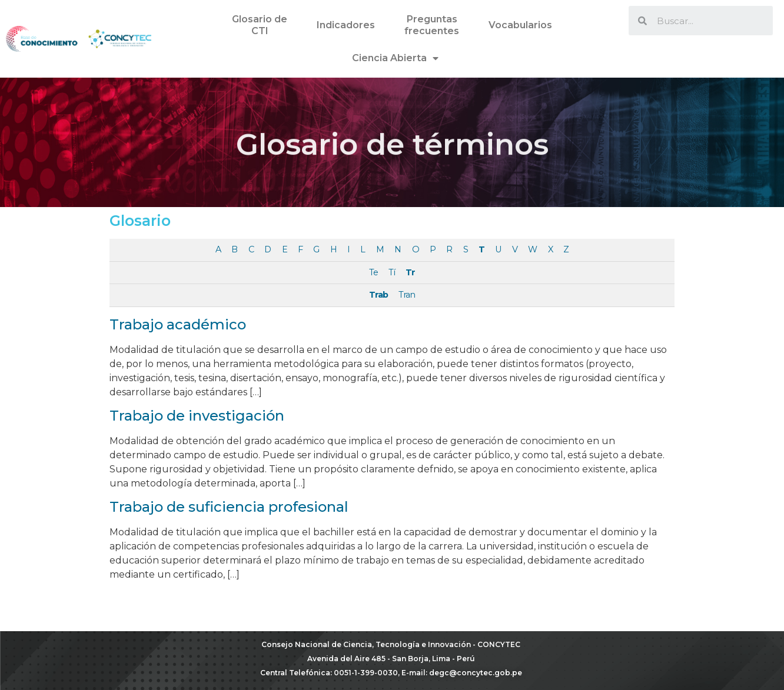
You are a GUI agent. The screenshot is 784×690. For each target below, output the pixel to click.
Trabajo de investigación (197, 416)
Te (373, 272)
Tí (392, 272)
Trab (378, 295)
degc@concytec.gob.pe (476, 673)
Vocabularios (520, 25)
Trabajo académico (178, 324)
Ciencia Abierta (395, 58)
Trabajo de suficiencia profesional (229, 507)
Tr (410, 272)
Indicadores (346, 25)
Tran (407, 295)
